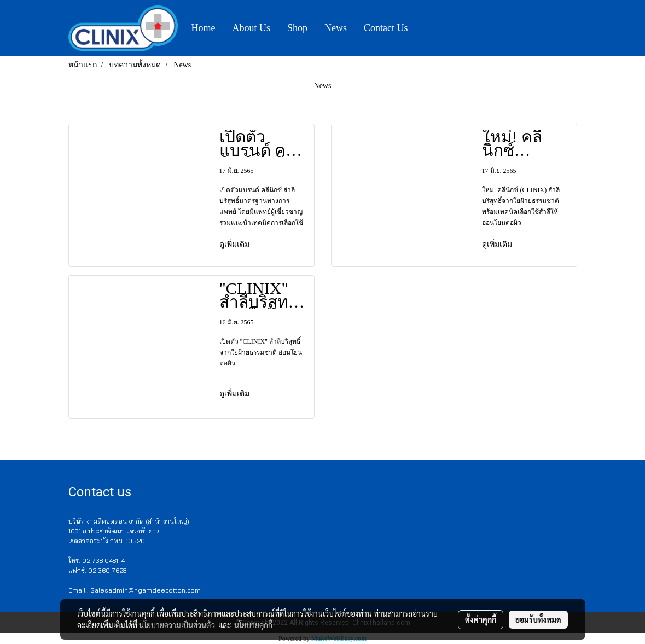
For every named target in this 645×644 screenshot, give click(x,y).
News (336, 28)
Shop (297, 28)
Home (204, 28)
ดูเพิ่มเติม (236, 244)
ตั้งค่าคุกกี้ (481, 619)
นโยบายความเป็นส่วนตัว (177, 625)
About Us (252, 28)
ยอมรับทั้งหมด (538, 619)
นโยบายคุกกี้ (253, 625)
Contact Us (386, 28)
